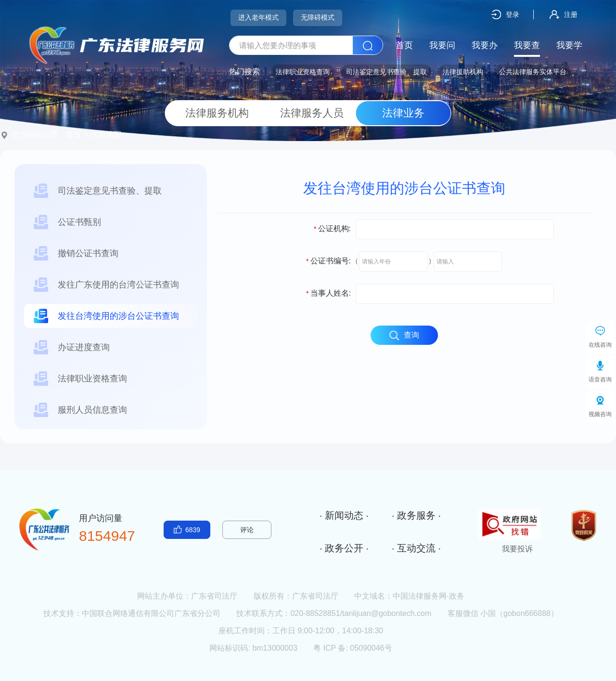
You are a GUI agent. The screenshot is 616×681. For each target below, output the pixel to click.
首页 (404, 45)
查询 (404, 336)
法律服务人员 (308, 113)
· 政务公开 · (344, 548)
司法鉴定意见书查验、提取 (386, 72)
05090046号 (371, 648)
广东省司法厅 (214, 596)
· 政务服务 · (416, 515)
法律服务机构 (213, 113)
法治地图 (106, 135)
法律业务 (403, 113)
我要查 (527, 45)
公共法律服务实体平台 (533, 72)
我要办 (485, 45)
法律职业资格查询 (303, 72)
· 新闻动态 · (344, 515)
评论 (247, 530)
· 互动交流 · (416, 548)
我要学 (569, 45)
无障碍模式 (318, 17)
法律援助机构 (463, 72)
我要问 (442, 45)
